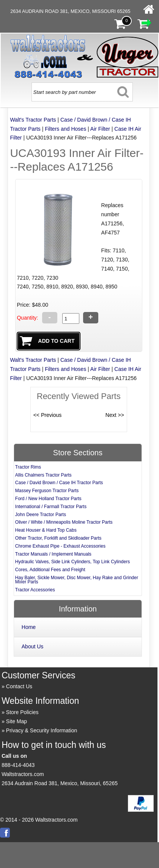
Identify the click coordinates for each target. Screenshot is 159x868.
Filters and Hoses (65, 129)
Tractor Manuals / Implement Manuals (53, 554)
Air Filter (100, 129)
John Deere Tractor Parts (41, 515)
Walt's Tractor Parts (33, 120)
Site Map (17, 721)
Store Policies (22, 712)
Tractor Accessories (35, 590)
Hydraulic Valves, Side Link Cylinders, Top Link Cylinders (72, 562)
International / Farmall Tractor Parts (51, 507)
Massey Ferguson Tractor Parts (47, 491)
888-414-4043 (18, 765)
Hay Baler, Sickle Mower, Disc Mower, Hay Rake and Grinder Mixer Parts (77, 580)
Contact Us (19, 686)
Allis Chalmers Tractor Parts (43, 475)
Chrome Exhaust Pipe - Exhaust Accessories (60, 546)
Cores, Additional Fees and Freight (50, 570)
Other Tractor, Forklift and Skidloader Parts (58, 538)
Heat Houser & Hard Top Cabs (46, 530)
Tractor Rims (28, 467)
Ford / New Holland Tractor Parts (48, 499)
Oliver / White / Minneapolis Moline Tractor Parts (64, 522)
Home (29, 627)
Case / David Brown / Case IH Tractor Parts (59, 483)
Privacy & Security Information (42, 730)
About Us (33, 646)
